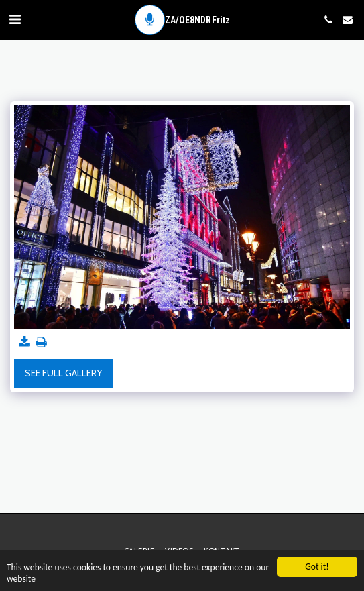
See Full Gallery (63, 373)
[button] (15, 19)
